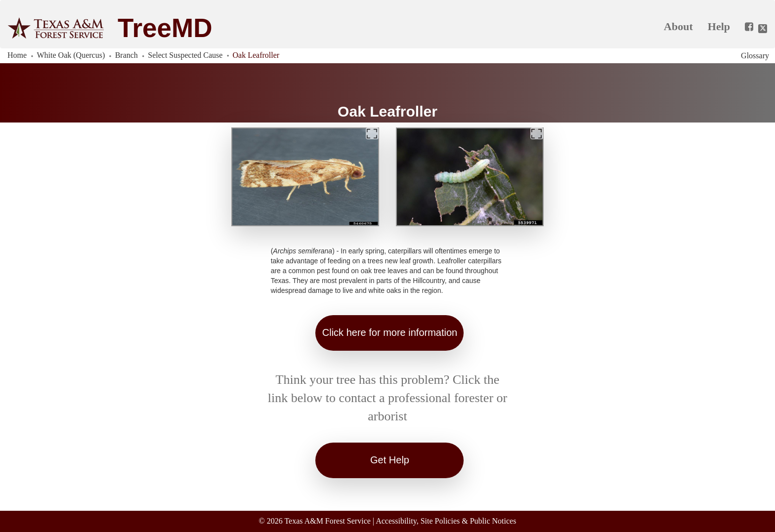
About (678, 26)
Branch (127, 55)
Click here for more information (390, 332)
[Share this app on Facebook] (745, 27)
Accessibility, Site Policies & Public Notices (446, 521)
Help (719, 26)
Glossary (755, 56)
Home (17, 55)
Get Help (390, 460)
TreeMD (165, 28)
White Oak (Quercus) (71, 55)
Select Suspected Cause (185, 55)
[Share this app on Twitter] (763, 29)
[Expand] (372, 133)
